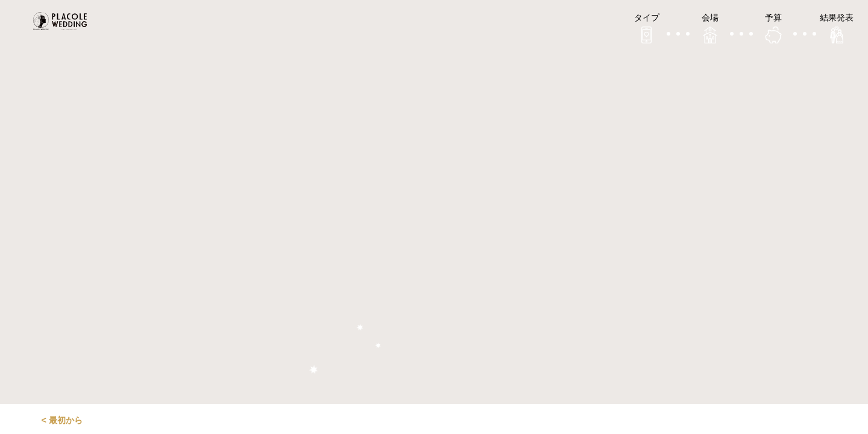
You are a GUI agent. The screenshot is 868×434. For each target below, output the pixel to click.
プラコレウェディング (63, 21)
